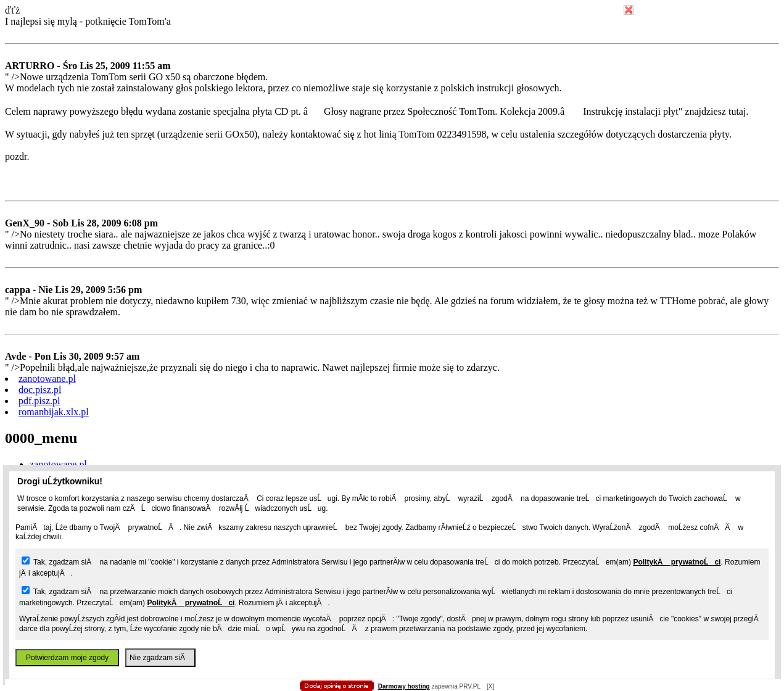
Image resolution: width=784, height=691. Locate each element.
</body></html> (392, 62)
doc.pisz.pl (40, 390)
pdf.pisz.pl (39, 401)
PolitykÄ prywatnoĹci (677, 562)
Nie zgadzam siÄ (160, 658)
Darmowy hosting (404, 686)
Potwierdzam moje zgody (67, 658)
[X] (490, 686)
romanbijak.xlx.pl (54, 412)
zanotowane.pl (47, 379)
